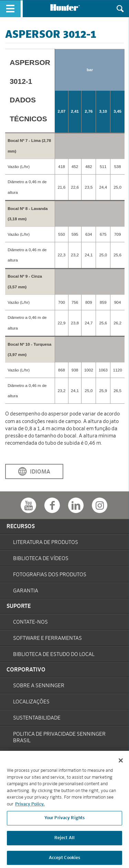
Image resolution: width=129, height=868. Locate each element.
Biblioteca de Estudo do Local (54, 654)
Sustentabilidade (37, 718)
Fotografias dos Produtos (50, 575)
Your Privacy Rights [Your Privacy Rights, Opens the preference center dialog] (64, 821)
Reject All (64, 841)
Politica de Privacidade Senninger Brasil (59, 737)
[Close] (121, 764)
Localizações (31, 702)
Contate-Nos (30, 622)
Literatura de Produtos (46, 542)
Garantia (26, 591)
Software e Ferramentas (47, 638)
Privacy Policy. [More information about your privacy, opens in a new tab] (30, 808)
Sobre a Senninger (39, 686)
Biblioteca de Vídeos (41, 559)
